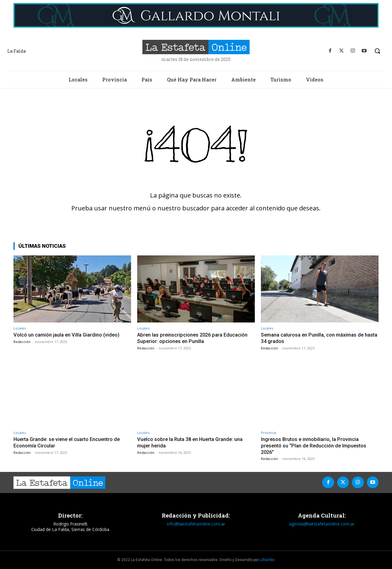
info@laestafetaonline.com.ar (196, 523)
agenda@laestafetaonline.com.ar (322, 523)
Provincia (269, 433)
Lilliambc (267, 560)
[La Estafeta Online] (196, 47)
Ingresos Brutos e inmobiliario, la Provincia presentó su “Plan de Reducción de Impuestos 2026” (315, 445)
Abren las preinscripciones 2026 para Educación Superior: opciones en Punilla (194, 338)
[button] (377, 51)
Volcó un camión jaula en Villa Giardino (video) (67, 335)
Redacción (22, 342)
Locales (20, 328)
